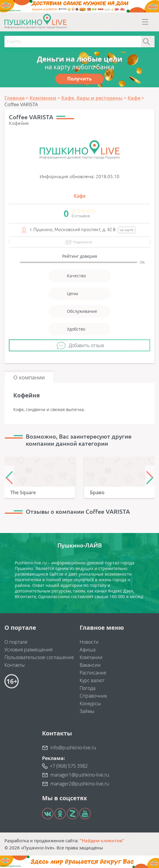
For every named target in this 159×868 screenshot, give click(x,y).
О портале (16, 642)
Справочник (93, 696)
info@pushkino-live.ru (73, 748)
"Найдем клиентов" (102, 840)
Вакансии (90, 665)
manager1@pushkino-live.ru (80, 775)
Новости (89, 642)
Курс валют (92, 680)
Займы (87, 711)
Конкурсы (90, 703)
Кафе (80, 196)
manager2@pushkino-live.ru (80, 784)
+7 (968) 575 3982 (69, 766)
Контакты (15, 665)
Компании (91, 657)
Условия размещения (28, 650)
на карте (127, 230)
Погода (87, 688)
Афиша (87, 650)
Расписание (93, 673)
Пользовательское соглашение (39, 657)
